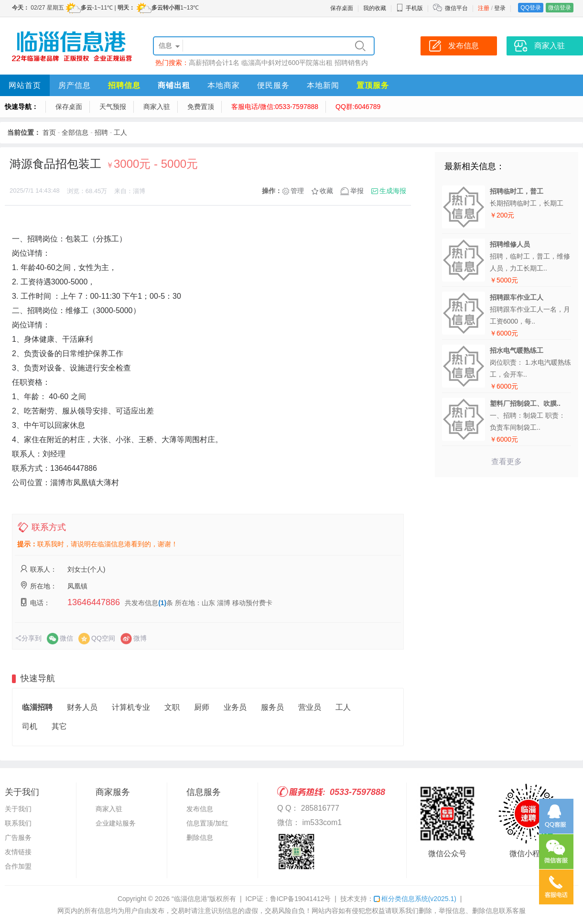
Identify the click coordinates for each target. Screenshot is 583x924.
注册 (484, 8)
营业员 (310, 707)
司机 (30, 726)
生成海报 (393, 191)
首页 (49, 132)
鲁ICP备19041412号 (301, 899)
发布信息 (200, 809)
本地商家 (224, 85)
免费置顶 (201, 107)
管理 (297, 191)
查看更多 (507, 462)
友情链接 (18, 852)
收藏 (326, 191)
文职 (172, 707)
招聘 (101, 132)
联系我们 (18, 823)
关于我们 (18, 809)
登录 (500, 8)
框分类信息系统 (415, 899)
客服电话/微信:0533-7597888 (275, 107)
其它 (59, 726)
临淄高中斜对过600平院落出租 (287, 63)
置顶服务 (373, 85)
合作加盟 (18, 866)
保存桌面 (342, 8)
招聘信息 (124, 85)
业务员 (235, 707)
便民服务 (273, 85)
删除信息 (200, 837)
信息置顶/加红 (207, 823)
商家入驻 (157, 107)
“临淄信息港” (190, 899)
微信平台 (456, 8)
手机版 (410, 8)
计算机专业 (131, 707)
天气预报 (113, 107)
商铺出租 (174, 85)
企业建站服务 (116, 823)
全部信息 (75, 132)
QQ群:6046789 (358, 107)
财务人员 (82, 707)
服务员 (272, 707)
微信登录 (560, 8)
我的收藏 (375, 8)
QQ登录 (531, 8)
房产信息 (75, 85)
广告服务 (18, 837)
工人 (120, 132)
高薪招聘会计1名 (214, 63)
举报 (357, 191)
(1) (162, 603)
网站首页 (25, 85)
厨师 (202, 707)
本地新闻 (323, 85)
